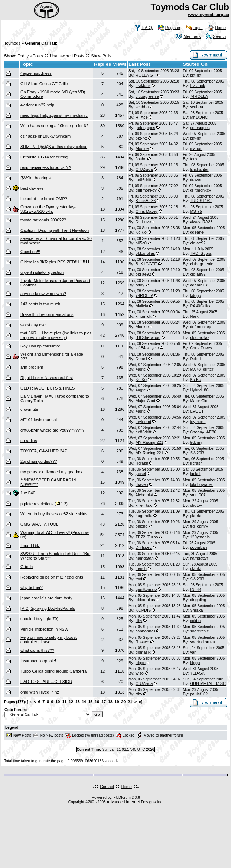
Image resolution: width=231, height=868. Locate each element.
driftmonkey (146, 190)
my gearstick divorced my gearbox (51, 472)
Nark (194, 316)
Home (220, 28)
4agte (141, 369)
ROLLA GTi (146, 75)
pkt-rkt (196, 75)
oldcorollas (145, 253)
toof (139, 579)
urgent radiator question (42, 272)
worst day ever (34, 325)
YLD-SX (197, 673)
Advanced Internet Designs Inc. (135, 802)
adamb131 (199, 285)
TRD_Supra (201, 253)
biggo (141, 663)
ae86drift (144, 180)
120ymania (200, 537)
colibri (195, 621)
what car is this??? (37, 650)
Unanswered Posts (67, 56)
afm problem (32, 367)
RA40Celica (201, 306)
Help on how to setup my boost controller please (48, 640)
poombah (198, 547)
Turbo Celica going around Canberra (53, 671)
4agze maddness (36, 73)
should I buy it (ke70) (39, 619)
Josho (141, 159)
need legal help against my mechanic (54, 115)
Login (198, 28)
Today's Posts (30, 56)
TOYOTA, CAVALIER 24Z (44, 451)
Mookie (142, 148)
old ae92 (198, 243)
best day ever (33, 188)
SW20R (197, 453)
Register (173, 28)
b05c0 (141, 243)
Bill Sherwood (148, 337)
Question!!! (30, 252)
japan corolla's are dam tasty (46, 598)
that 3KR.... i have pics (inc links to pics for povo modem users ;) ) (56, 335)
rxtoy (140, 285)
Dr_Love (143, 222)
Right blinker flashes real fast (47, 378)
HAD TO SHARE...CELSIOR (46, 682)
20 (123, 702)
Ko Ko (141, 232)
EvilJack (143, 86)
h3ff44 (195, 589)
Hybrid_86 (199, 390)
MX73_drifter (201, 369)
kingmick (144, 316)
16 (97, 702)
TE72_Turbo (147, 537)
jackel (141, 474)
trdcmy (196, 442)
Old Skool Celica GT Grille (44, 84)
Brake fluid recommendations (47, 314)
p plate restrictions (37, 504)
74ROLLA (199, 96)
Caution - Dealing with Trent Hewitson (55, 230)
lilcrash (142, 463)
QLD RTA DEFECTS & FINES (48, 388)
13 (78, 702)
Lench (141, 568)
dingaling (198, 600)
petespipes (145, 128)
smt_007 (198, 495)
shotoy (196, 505)
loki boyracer (201, 484)
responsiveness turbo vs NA (46, 167)
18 (110, 702)
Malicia (142, 306)
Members (192, 36)
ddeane (197, 232)
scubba (142, 107)
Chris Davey (147, 211)
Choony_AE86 (203, 432)
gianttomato (146, 589)
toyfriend (143, 422)
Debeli (141, 359)
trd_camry (199, 526)
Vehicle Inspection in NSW (44, 629)
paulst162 (199, 694)
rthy (139, 621)
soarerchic (199, 631)
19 (117, 702)
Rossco (142, 642)
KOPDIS (143, 610)
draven (196, 180)
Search (219, 36)
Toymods (12, 43)
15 (90, 702)
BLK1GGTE (146, 264)
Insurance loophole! (38, 661)
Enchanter (199, 169)
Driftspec (144, 547)
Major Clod (145, 401)
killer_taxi (144, 505)
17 (104, 702)
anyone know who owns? (43, 294)
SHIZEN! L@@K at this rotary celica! (54, 147)
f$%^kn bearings (35, 178)
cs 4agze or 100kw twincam (45, 136)
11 (64, 702)
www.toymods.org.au (209, 15)
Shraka (196, 610)
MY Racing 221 (149, 442)
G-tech (27, 567)
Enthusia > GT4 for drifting (44, 157)
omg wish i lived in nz (40, 692)
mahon (196, 148)
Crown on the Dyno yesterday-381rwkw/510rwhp (48, 209)
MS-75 (196, 211)
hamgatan (145, 558)
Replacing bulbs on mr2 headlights (52, 577)
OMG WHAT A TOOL (39, 524)
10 (58, 702)
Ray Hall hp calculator (40, 346)
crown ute (29, 409)
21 (130, 702)
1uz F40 (28, 493)
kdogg (195, 295)
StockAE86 (146, 201)
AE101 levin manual (39, 420)
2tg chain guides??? (39, 461)
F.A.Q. (147, 28)
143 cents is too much (40, 304)
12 (71, 702)
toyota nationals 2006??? (43, 220)
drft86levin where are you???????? (52, 430)
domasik (143, 652)
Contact (107, 787)
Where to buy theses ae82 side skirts (54, 514)
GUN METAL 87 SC (208, 683)
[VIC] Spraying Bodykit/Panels (48, 608)
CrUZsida (144, 169)
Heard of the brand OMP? (44, 199)
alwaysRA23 (201, 222)
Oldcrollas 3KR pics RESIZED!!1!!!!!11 (55, 262)
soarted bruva (202, 642)
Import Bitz (30, 545)
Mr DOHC (199, 117)
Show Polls (101, 56)
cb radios (29, 441)
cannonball (145, 631)
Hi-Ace (142, 117)
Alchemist (144, 495)
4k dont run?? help (37, 105)
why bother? (32, 587)
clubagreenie (147, 96)
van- (194, 652)
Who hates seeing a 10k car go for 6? (54, 126)
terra (194, 159)
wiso (140, 673)
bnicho (141, 526)
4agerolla (144, 516)
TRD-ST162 (201, 201)
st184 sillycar (147, 348)
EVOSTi (197, 411)
